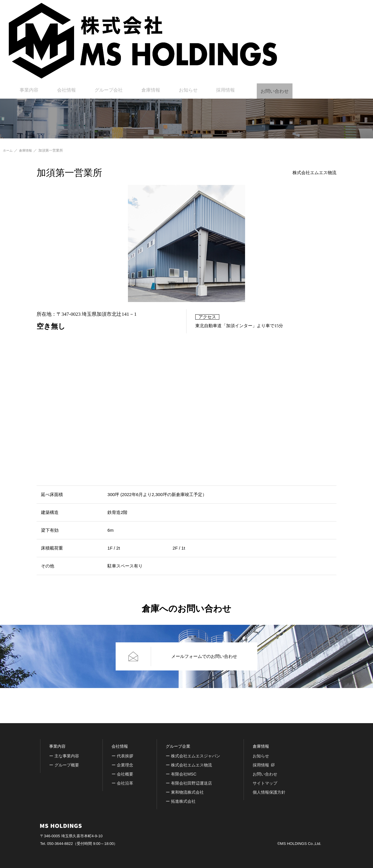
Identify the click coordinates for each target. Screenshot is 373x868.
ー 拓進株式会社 (181, 801)
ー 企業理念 (122, 765)
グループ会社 (199, 10)
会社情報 (163, 10)
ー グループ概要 (64, 765)
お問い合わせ (351, 10)
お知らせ (268, 10)
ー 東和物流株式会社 (185, 792)
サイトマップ (265, 783)
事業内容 (131, 10)
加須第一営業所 (53, 150)
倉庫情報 (236, 10)
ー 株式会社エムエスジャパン (193, 756)
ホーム (8, 150)
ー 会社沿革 (122, 783)
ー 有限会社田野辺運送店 (189, 783)
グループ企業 (178, 746)
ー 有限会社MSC (181, 774)
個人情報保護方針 (269, 792)
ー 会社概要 (122, 774)
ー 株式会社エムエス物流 (189, 765)
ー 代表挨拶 (122, 756)
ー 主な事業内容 (64, 756)
